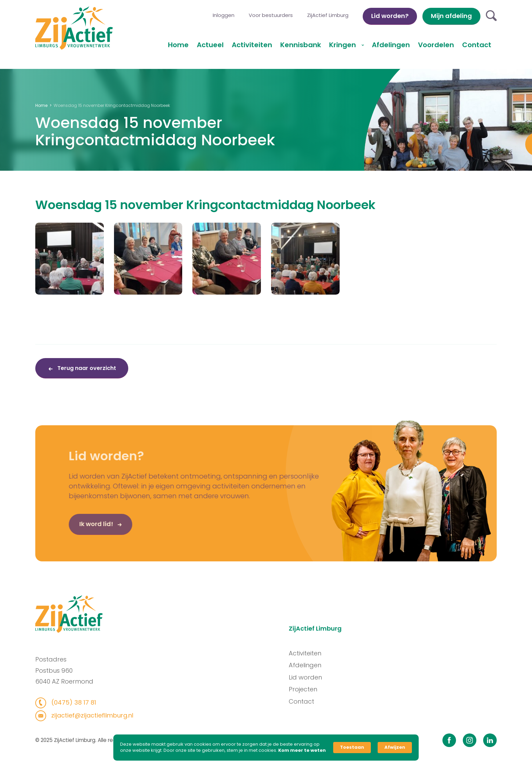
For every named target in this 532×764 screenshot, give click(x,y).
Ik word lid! (85, 527)
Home (178, 45)
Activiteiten (252, 45)
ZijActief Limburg (328, 15)
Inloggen (224, 15)
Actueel (210, 45)
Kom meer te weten (302, 750)
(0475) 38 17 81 (69, 702)
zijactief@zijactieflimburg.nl (88, 715)
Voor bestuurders (271, 15)
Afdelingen (391, 45)
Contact (477, 45)
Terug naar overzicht (86, 368)
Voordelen (436, 45)
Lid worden (309, 677)
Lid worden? (390, 16)
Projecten (306, 689)
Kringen (343, 45)
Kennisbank (301, 45)
